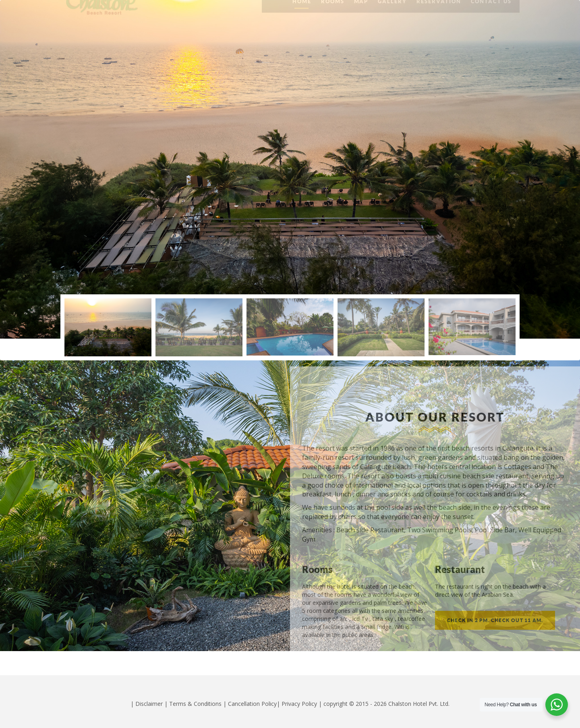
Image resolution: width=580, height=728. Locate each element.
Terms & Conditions (195, 704)
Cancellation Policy (252, 704)
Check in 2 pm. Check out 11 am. (495, 620)
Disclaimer (149, 704)
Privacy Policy (299, 704)
